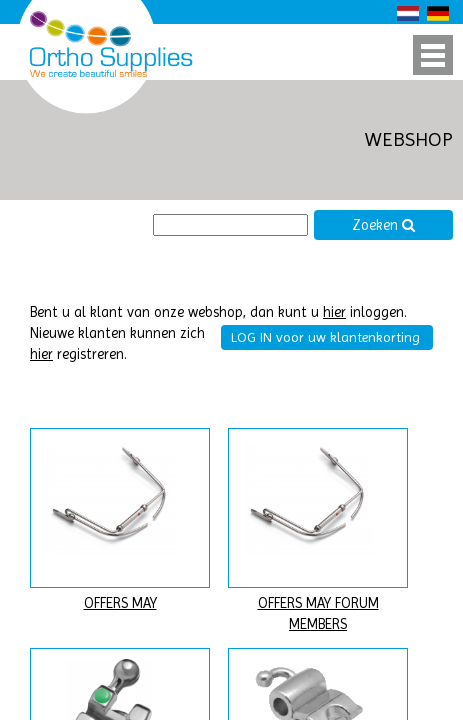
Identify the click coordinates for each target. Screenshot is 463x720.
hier (334, 312)
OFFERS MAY (120, 603)
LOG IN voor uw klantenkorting (325, 337)
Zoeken (384, 225)
